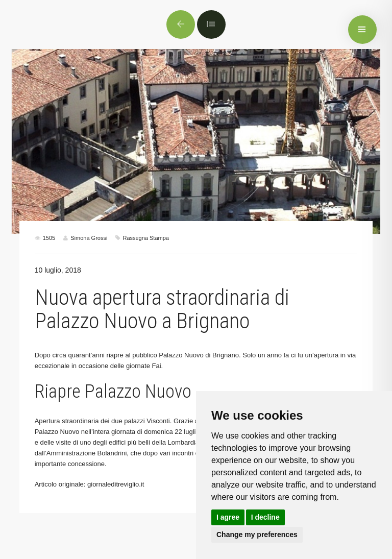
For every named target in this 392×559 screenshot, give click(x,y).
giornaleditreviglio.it (116, 484)
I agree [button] (228, 517)
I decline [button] (265, 517)
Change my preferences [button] (257, 534)
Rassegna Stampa (146, 238)
